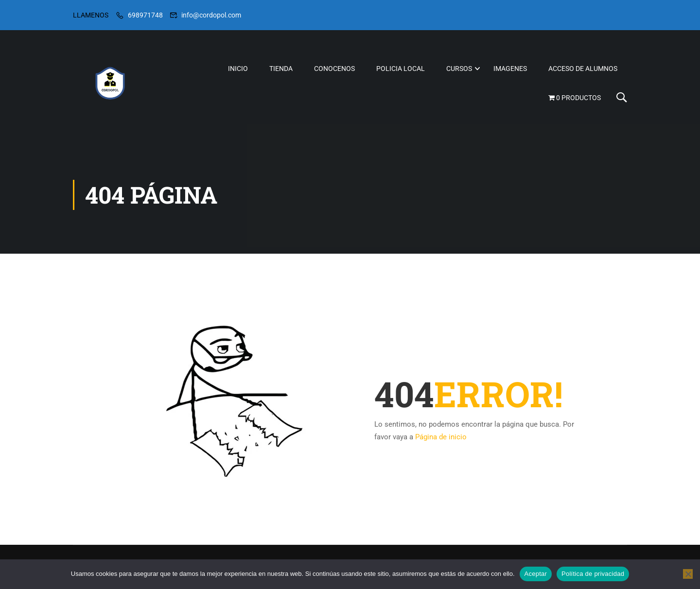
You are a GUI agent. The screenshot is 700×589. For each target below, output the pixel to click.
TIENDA (281, 69)
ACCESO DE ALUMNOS (583, 69)
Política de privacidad (593, 574)
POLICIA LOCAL (401, 69)
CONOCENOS (334, 69)
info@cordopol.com (211, 15)
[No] (688, 574)
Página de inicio (441, 437)
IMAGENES (510, 69)
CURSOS (459, 69)
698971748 (145, 15)
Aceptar (536, 574)
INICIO (238, 69)
